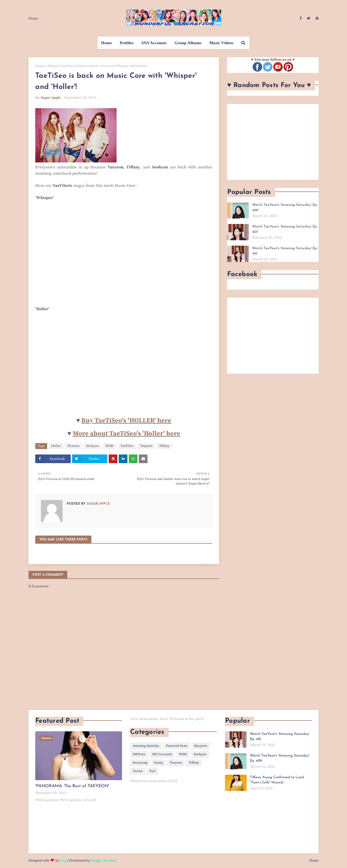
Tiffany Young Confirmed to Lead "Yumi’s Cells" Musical (277, 780)
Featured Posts (177, 746)
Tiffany (53, 66)
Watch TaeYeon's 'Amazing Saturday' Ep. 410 (285, 251)
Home (33, 18)
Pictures (73, 446)
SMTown (139, 754)
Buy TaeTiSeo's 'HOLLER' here (126, 421)
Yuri (152, 771)
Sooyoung (140, 763)
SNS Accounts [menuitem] (154, 43)
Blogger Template (104, 861)
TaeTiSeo (127, 446)
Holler (56, 446)
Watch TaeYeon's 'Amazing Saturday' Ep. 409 (285, 208)
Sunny (158, 763)
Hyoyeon (201, 746)
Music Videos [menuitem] (221, 43)
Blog (63, 861)
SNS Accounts (162, 754)
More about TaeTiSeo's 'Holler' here (126, 434)
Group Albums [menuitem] (188, 43)
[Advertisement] (273, 142)
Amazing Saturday (146, 746)
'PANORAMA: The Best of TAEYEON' (72, 786)
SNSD (110, 446)
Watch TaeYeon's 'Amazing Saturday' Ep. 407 (285, 229)
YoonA (138, 771)
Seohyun (92, 446)
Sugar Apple (51, 98)
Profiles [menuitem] (127, 43)
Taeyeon (146, 446)
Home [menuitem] (107, 43)
